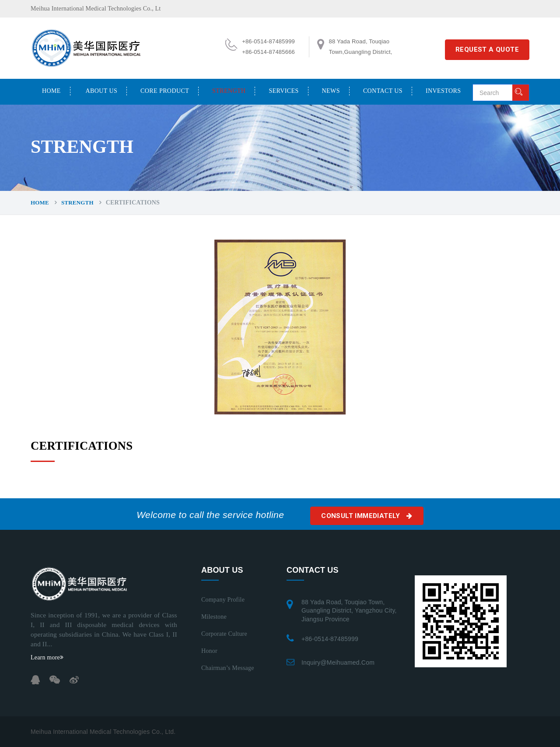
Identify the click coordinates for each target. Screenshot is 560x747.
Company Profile (223, 600)
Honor (209, 651)
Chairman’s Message (228, 668)
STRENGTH (229, 91)
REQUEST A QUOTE (487, 49)
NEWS (331, 91)
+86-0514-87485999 (330, 639)
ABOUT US (102, 91)
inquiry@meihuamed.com (338, 662)
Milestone (214, 617)
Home (51, 91)
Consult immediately (367, 516)
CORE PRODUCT (165, 91)
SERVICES (283, 91)
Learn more (47, 657)
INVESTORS (443, 91)
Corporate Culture (224, 634)
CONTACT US (383, 91)
